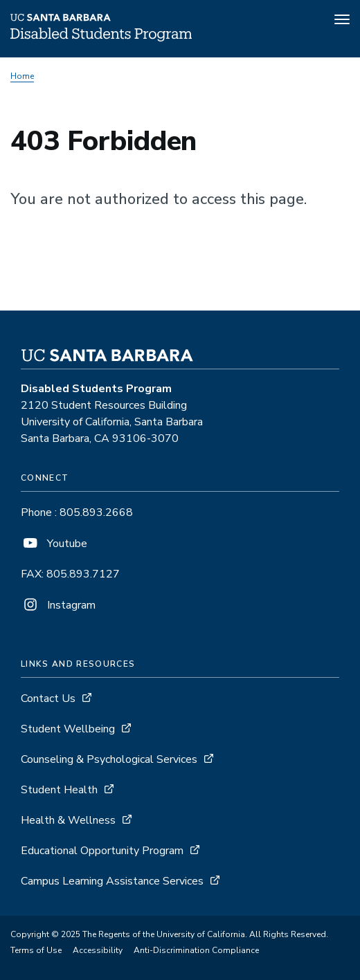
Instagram (58, 605)
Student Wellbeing (68, 729)
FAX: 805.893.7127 (70, 574)
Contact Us (48, 699)
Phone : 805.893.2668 (77, 512)
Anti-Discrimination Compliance (196, 950)
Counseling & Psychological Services (109, 759)
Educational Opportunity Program (102, 851)
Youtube (54, 544)
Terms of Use (36, 950)
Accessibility (98, 950)
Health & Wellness (68, 820)
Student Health (59, 790)
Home (22, 76)
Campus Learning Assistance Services (112, 881)
